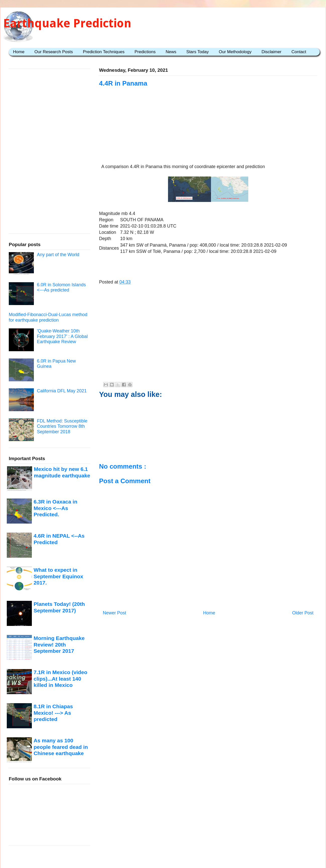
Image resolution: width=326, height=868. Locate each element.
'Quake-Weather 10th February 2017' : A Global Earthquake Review (62, 336)
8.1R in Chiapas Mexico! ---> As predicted (53, 713)
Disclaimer (271, 52)
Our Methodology (235, 52)
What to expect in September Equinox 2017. (58, 576)
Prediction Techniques (104, 52)
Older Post (303, 613)
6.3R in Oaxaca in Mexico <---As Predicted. (55, 508)
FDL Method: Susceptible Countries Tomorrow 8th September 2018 (62, 426)
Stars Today (197, 52)
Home (19, 52)
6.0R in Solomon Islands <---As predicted (61, 287)
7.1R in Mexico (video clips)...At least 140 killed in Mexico (60, 679)
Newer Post (114, 613)
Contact (299, 52)
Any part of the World (58, 255)
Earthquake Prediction (67, 23)
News (171, 52)
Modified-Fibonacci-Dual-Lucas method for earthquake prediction (48, 317)
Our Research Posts (54, 52)
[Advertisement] (208, 132)
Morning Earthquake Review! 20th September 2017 (59, 644)
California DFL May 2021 (62, 391)
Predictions (145, 52)
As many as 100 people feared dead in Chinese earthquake (61, 747)
